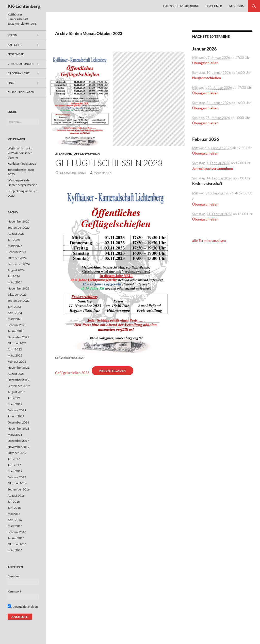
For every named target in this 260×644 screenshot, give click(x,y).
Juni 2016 (14, 508)
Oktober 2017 (17, 453)
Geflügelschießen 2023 (109, 163)
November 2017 (19, 447)
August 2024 (16, 270)
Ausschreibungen (21, 92)
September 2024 (19, 264)
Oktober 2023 (17, 294)
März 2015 (15, 550)
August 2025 (16, 234)
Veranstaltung (87, 154)
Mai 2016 (14, 514)
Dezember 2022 (18, 337)
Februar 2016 (17, 532)
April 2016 (15, 520)
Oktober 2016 (17, 483)
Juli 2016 (14, 502)
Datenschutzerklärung (181, 6)
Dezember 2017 (18, 441)
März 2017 (15, 471)
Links (11, 83)
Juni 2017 (14, 465)
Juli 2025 (14, 240)
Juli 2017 (14, 459)
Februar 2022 (17, 361)
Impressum (237, 6)
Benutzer (14, 576)
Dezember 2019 (18, 380)
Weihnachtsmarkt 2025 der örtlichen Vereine (20, 153)
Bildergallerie (19, 73)
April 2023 (15, 313)
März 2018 (15, 435)
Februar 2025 (17, 252)
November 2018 (19, 428)
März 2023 (15, 319)
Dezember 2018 (18, 422)
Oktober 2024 (17, 258)
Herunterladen (112, 371)
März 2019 (15, 404)
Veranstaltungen (21, 64)
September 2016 (19, 489)
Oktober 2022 (17, 343)
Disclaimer (214, 6)
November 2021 (19, 368)
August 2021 (16, 374)
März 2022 (15, 355)
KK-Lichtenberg (24, 6)
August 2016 (16, 495)
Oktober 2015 (17, 544)
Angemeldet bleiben (23, 607)
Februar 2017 (17, 477)
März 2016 (15, 526)
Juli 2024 (14, 276)
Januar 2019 (16, 416)
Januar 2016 (16, 538)
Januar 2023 (16, 331)
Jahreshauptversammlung (213, 168)
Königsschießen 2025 (22, 164)
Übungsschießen (205, 63)
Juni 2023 (14, 307)
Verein (12, 35)
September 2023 (19, 301)
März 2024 (15, 282)
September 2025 (19, 227)
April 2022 (15, 349)
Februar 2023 (17, 325)
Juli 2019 (14, 398)
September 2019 (19, 386)
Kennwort (14, 591)
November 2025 (19, 221)
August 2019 (16, 392)
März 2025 (15, 246)
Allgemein (64, 154)
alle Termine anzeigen (209, 240)
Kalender (15, 45)
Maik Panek (102, 173)
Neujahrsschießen (207, 78)
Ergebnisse (16, 54)
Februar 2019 (17, 410)
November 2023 (19, 288)
